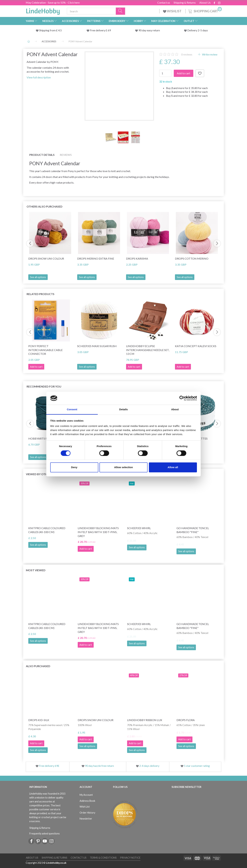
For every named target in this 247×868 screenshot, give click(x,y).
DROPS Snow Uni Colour (46, 258)
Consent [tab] (72, 410)
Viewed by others (39, 474)
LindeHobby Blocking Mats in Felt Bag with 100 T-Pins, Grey (98, 532)
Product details (42, 155)
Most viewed (36, 570)
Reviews (66, 155)
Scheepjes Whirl (139, 528)
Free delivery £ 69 (100, 30)
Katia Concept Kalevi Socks (196, 346)
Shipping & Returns (185, 3)
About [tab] (175, 410)
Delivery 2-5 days (198, 30)
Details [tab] (123, 410)
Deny (74, 467)
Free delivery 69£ (49, 766)
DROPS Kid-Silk (39, 720)
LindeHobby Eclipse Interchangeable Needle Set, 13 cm (148, 350)
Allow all (173, 467)
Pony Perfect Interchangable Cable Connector (45, 350)
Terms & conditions (103, 858)
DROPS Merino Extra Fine (96, 258)
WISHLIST (172, 11)
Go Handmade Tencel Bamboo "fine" (193, 530)
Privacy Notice (130, 858)
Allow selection (123, 467)
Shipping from (48, 30)
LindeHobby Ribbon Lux (145, 720)
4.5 (60, 30)
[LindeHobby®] (43, 10)
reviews (187, 54)
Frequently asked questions (45, 833)
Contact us (164, 3)
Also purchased (38, 666)
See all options (38, 277)
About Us (205, 3)
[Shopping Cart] (205, 11)
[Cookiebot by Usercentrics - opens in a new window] (182, 398)
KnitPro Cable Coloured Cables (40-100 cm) (47, 530)
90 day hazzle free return (99, 766)
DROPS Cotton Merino (192, 258)
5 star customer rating (197, 766)
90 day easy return (149, 30)
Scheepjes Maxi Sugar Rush (97, 346)
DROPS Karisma (137, 258)
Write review (209, 54)
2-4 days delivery (149, 766)
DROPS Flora (186, 720)
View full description (39, 77)
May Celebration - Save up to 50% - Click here (53, 2)
